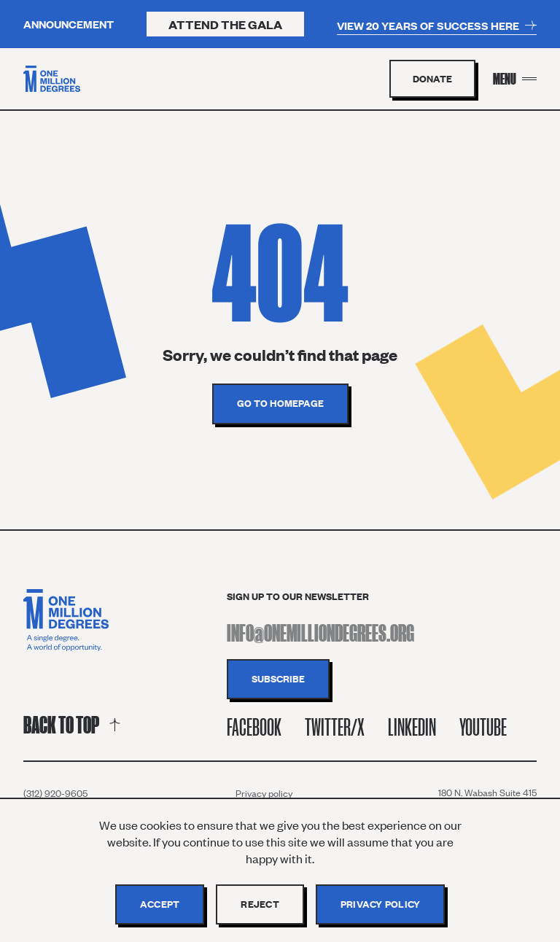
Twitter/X (335, 727)
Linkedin (412, 727)
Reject (260, 904)
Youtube (483, 727)
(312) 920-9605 (55, 793)
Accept (160, 904)
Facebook (254, 727)
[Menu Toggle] (515, 79)
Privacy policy (264, 793)
